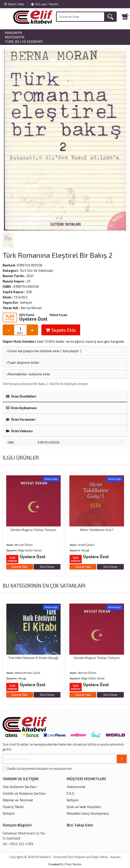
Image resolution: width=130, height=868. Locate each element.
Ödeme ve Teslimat (18, 800)
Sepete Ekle (61, 330)
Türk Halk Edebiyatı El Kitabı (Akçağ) (33, 658)
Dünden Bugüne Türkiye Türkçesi (33, 530)
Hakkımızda (76, 787)
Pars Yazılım (74, 864)
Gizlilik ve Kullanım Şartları (24, 793)
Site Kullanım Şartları (20, 787)
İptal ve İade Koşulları (84, 807)
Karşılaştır (71, 351)
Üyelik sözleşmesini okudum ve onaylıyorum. (40, 768)
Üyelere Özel (33, 319)
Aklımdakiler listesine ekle (27, 374)
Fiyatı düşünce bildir (22, 362)
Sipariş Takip (14, 4)
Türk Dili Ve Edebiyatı (24, 42)
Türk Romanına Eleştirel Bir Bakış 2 (25, 384)
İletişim (83, 384)
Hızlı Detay (47, 567)
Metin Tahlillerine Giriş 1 (97, 530)
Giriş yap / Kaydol (45, 4)
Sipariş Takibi (13, 807)
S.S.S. (71, 793)
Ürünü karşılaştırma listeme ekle (32, 351)
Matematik (15, 37)
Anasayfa (13, 33)
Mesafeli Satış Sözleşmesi (88, 813)
